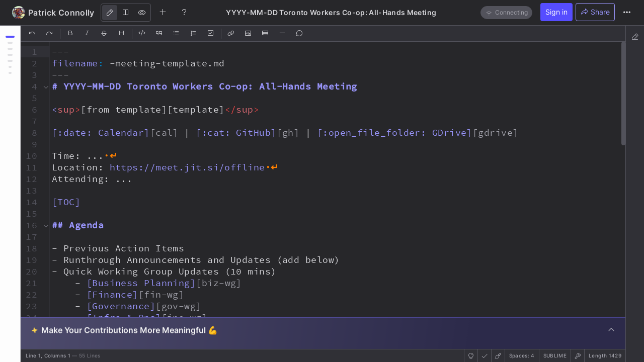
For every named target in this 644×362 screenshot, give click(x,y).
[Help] (184, 12)
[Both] (126, 13)
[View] (142, 13)
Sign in (556, 12)
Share (595, 12)
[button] (30, 52)
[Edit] (110, 13)
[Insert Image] (249, 34)
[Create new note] (163, 12)
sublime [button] (555, 355)
